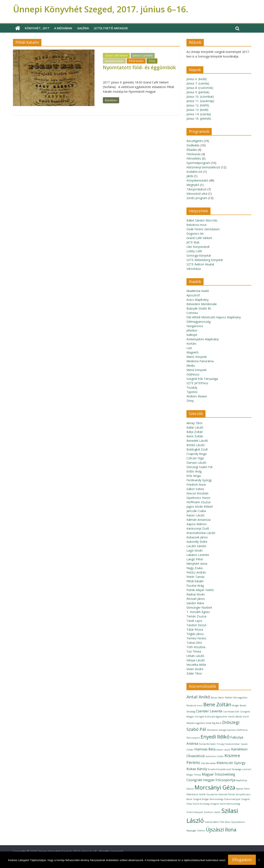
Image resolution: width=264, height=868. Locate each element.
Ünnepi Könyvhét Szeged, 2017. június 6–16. (101, 9)
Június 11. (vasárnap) (200, 101)
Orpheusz (193, 374)
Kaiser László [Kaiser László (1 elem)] (223, 750)
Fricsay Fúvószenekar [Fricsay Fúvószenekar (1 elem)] (228, 744)
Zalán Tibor (194, 673)
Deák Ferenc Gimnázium (203, 229)
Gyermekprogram (198, 163)
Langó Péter (195, 559)
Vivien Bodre (195, 669)
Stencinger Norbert (199, 607)
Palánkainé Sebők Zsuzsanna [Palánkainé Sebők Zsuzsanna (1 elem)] (202, 794)
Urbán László (195, 656)
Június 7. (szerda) (198, 83)
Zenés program (197, 198)
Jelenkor (192, 330)
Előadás (192, 150)
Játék (190, 176)
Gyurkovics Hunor (198, 498)
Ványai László (196, 660)
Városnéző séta (197, 194)
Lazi (189, 348)
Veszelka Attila (196, 665)
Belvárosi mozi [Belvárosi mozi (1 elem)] (194, 705)
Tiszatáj (192, 387)
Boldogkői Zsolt (197, 449)
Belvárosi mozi (196, 225)
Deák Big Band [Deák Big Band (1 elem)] (214, 723)
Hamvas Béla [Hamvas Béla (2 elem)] (205, 749)
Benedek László (197, 441)
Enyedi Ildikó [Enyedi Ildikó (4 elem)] (215, 737)
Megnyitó (193, 185)
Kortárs (191, 344)
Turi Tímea (194, 651)
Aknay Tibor (194, 423)
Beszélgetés (195, 141)
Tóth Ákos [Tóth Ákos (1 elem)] (225, 822)
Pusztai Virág (195, 586)
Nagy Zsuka (194, 568)
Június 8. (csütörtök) (200, 88)
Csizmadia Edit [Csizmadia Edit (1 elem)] (231, 712)
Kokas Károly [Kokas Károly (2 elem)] (197, 769)
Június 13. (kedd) (197, 110)
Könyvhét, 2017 (37, 28)
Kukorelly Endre (197, 542)
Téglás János (195, 634)
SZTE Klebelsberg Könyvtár (205, 260)
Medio (191, 366)
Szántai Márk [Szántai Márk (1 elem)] (212, 822)
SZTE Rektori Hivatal (200, 264)
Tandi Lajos (194, 621)
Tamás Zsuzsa (196, 616)
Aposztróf (193, 295)
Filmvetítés (194, 158)
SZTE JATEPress (197, 383)
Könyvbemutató (114, 61)
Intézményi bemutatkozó (203, 167)
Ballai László (195, 427)
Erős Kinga (194, 476)
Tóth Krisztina (196, 647)
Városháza (194, 269)
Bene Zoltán (195, 436)
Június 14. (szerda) (199, 114)
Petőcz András (196, 572)
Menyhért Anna (197, 564)
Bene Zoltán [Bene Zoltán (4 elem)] (217, 704)
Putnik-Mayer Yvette (200, 590)
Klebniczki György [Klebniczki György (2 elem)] (231, 763)
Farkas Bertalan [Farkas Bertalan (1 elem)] (207, 744)
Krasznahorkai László (201, 533)
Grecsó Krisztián (197, 493)
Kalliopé (192, 335)
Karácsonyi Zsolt (198, 528)
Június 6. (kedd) (197, 79)
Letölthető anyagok (111, 28)
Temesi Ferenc (196, 638)
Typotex (192, 392)
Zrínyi (152, 61)
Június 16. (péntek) (199, 118)
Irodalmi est (194, 172)
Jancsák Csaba (196, 511)
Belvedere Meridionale (202, 304)
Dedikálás (193, 145)
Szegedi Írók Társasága (202, 379)
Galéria (83, 28)
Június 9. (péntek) (143, 56)
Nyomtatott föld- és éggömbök (139, 67)
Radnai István (196, 594)
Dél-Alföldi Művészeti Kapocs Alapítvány (214, 317)
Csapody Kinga (196, 454)
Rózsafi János (196, 599)
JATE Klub (193, 242)
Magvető (192, 352)
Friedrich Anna (196, 485)
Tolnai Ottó (194, 643)
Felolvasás (194, 154)
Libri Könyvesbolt (198, 247)
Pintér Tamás (196, 577)
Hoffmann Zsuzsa (198, 502)
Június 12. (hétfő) (198, 105)
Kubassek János (197, 537)
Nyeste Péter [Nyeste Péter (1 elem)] (243, 789)
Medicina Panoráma (200, 361)
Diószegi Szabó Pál (199, 467)
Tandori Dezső (196, 625)
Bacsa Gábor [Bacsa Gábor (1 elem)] (218, 698)
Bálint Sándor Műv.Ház (202, 220)
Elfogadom (242, 860)
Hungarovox (195, 326)
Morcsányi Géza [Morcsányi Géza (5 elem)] (215, 787)
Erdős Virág (194, 471)
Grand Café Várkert (116, 56)
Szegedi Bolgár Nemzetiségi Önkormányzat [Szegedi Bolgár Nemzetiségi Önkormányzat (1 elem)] (217, 799)
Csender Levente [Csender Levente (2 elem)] (209, 711)
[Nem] (259, 860)
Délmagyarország (198, 322)
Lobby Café (194, 251)
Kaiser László (195, 515)
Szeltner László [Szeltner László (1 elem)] (212, 812)
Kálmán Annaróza (198, 520)
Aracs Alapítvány (198, 300)
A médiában (63, 28)
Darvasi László (196, 463)
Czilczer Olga (195, 458)
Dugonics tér (195, 234)
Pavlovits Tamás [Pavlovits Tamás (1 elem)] (227, 794)
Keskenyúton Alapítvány (203, 339)
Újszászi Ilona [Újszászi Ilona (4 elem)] (221, 829)
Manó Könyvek (197, 357)
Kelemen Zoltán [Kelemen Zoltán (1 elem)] (215, 756)
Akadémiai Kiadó (198, 291)
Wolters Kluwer (197, 396)
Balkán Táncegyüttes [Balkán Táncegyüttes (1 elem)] (236, 698)
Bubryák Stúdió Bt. (199, 308)
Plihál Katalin (136, 61)
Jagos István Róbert (200, 506)
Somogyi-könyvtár (199, 255)
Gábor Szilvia (195, 489)
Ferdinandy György (199, 480)
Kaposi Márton (196, 524)
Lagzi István (194, 550)
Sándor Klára (195, 603)
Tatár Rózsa (195, 629)
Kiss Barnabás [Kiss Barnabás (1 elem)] (209, 763)
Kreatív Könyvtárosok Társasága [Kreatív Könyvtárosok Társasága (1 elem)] (225, 769)
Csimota (192, 313)
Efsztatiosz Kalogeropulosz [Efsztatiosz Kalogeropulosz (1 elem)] (221, 730)
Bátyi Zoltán (195, 432)
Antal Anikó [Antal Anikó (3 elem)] (198, 697)
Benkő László (196, 445)
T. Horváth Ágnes (198, 612)
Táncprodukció (196, 189)
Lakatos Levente (198, 555)
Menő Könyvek (196, 370)
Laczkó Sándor (196, 546)
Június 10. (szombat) (200, 97)
